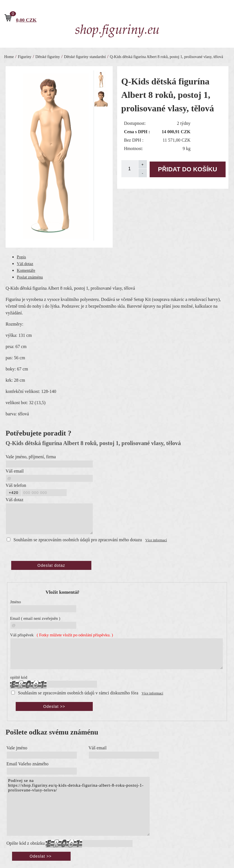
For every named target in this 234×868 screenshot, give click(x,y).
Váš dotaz (25, 264)
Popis (21, 257)
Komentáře (26, 270)
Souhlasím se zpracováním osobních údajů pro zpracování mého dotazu (78, 540)
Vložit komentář (62, 592)
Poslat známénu (30, 277)
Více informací (156, 540)
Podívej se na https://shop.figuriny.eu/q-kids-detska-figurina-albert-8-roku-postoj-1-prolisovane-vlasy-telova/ (78, 806)
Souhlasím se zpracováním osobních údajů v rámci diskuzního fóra (78, 693)
